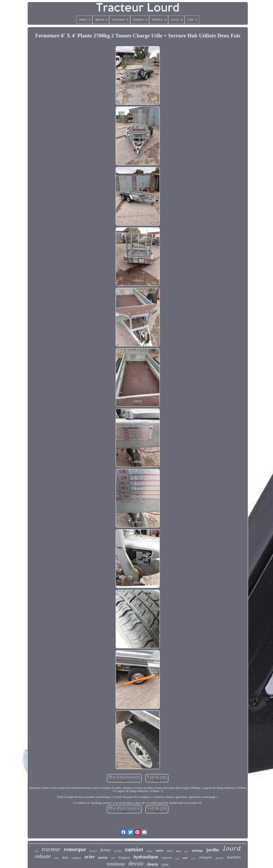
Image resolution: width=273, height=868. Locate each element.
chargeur (205, 857)
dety (37, 851)
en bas (118, 851)
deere (153, 864)
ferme (106, 850)
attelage (197, 851)
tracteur (51, 849)
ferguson (124, 857)
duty (65, 857)
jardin (213, 850)
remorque (75, 849)
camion (134, 849)
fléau (186, 851)
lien (113, 858)
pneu (170, 851)
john (165, 864)
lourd (231, 849)
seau (56, 858)
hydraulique (146, 857)
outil (185, 858)
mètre (160, 851)
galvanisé (219, 858)
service (93, 851)
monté (150, 851)
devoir (136, 863)
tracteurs (234, 857)
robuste (43, 856)
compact (76, 858)
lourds (193, 859)
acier (90, 857)
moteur (103, 858)
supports (167, 858)
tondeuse (116, 864)
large (179, 851)
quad (177, 858)
